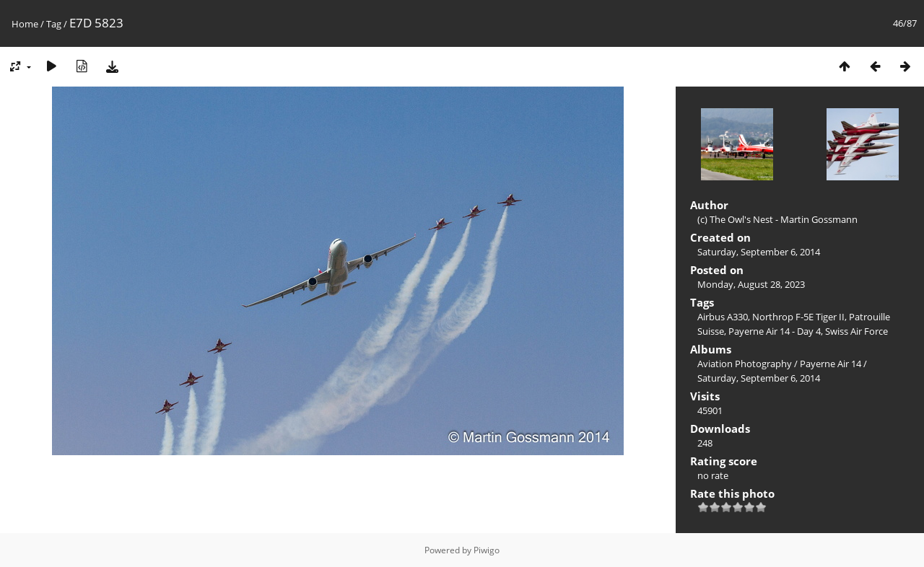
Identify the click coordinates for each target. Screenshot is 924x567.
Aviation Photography (745, 364)
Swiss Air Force (857, 331)
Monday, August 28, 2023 (751, 284)
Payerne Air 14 (831, 364)
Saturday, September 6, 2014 (759, 252)
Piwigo (487, 550)
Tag (54, 24)
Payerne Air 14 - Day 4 (775, 331)
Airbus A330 (723, 317)
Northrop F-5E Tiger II (798, 317)
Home (25, 24)
